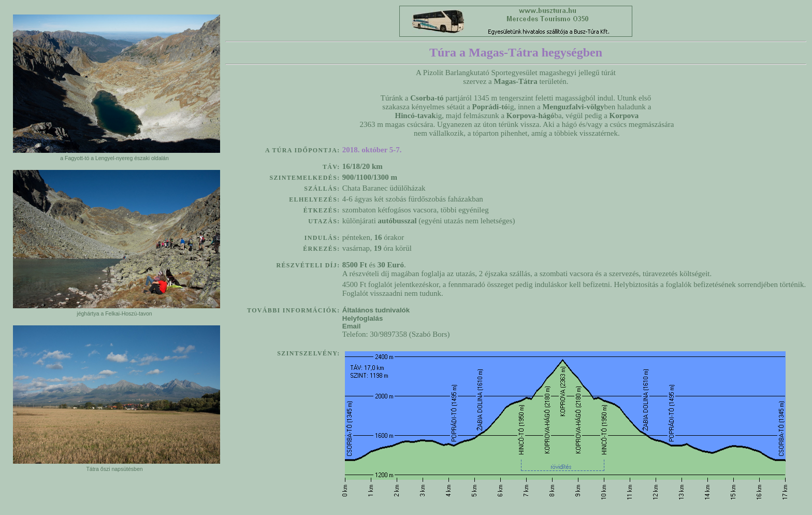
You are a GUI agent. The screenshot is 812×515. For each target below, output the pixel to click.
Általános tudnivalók (376, 310)
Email (356, 326)
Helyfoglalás (363, 318)
